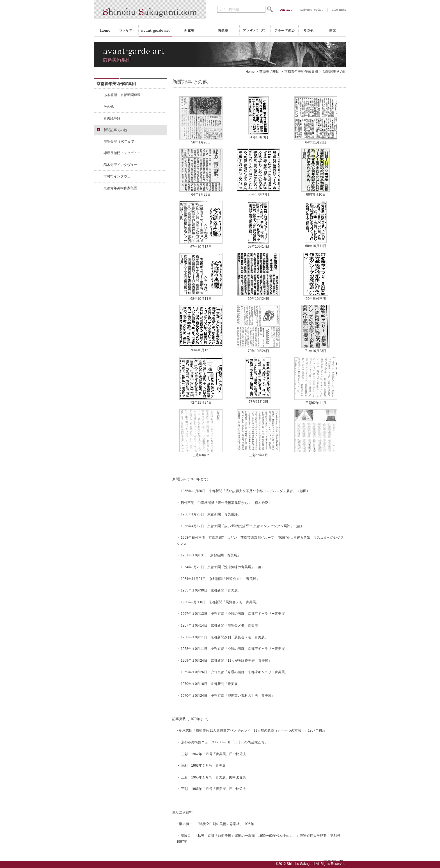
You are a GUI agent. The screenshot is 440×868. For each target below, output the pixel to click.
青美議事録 (112, 118)
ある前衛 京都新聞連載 (122, 95)
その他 (109, 107)
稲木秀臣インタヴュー (120, 165)
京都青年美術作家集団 (301, 72)
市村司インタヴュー (119, 176)
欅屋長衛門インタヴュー (122, 153)
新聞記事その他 (115, 130)
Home (250, 72)
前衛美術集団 (269, 72)
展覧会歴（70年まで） (121, 141)
